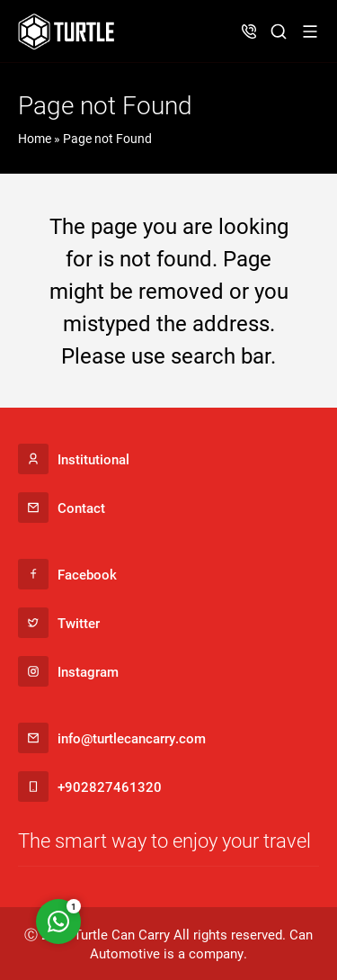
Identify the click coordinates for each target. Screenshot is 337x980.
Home (35, 138)
